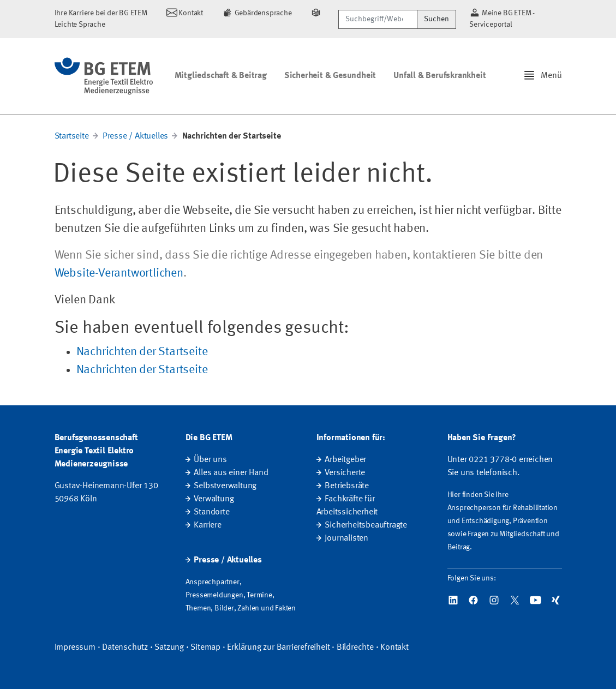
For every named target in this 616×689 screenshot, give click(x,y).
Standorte (211, 512)
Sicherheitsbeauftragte (366, 525)
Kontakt (394, 648)
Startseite (72, 136)
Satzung (169, 648)
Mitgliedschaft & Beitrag (221, 76)
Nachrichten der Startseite (142, 352)
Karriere (207, 525)
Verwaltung (214, 499)
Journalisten (346, 538)
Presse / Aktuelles (135, 136)
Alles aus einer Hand (231, 473)
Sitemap (205, 648)
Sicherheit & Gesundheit (330, 76)
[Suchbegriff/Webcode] (378, 19)
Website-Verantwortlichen (119, 273)
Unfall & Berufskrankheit (439, 76)
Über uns (210, 460)
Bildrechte (355, 648)
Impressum (75, 648)
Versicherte (345, 473)
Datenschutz (125, 648)
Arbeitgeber (345, 460)
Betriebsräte (347, 486)
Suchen (436, 19)
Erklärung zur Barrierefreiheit (278, 648)
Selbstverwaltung (225, 486)
